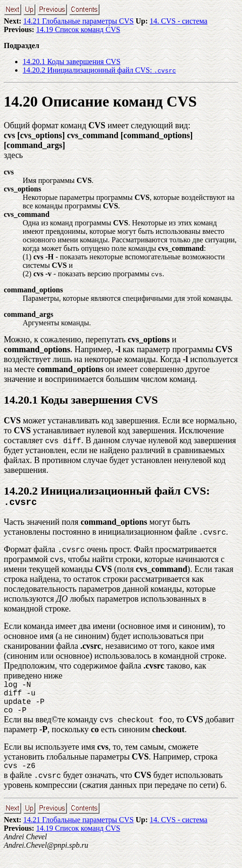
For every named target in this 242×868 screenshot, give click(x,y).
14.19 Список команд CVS (78, 29)
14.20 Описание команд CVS (100, 101)
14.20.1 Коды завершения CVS (71, 62)
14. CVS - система (178, 21)
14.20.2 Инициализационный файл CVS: (99, 70)
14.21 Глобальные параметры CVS (78, 21)
